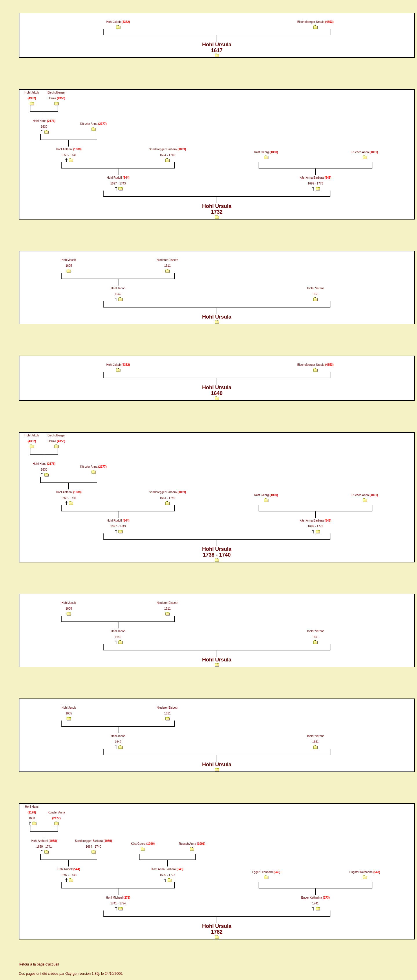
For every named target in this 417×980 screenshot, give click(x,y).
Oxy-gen (72, 974)
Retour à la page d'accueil (39, 964)
